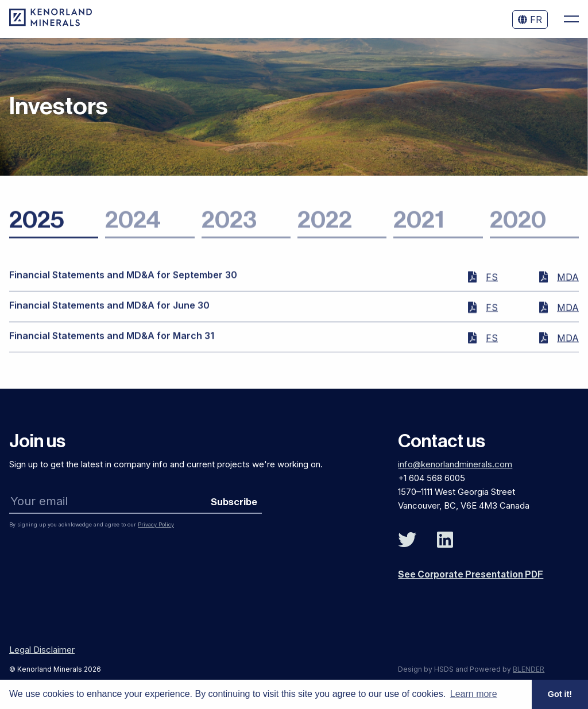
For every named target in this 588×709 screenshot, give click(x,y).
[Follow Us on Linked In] (445, 540)
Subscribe (234, 502)
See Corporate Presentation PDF (471, 575)
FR (530, 20)
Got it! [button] (560, 694)
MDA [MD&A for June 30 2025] (568, 312)
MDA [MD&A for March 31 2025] (568, 342)
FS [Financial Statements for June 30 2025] (492, 312)
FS (492, 281)
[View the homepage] (51, 23)
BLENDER (529, 669)
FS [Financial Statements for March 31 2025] (492, 342)
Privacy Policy (156, 524)
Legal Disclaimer (42, 650)
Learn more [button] (474, 694)
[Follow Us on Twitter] (407, 540)
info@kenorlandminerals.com (455, 464)
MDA (568, 281)
